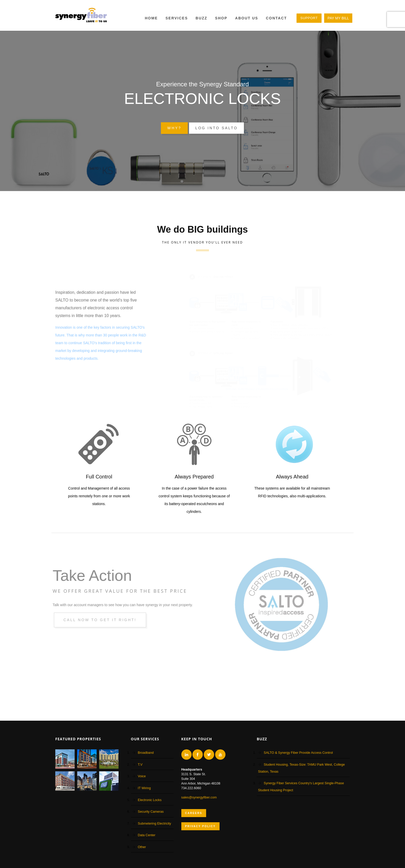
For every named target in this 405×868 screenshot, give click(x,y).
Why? (174, 128)
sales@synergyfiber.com (199, 797)
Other (142, 847)
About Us (247, 18)
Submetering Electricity (155, 824)
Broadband (146, 753)
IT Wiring (144, 788)
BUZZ (201, 18)
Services (177, 18)
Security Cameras (151, 812)
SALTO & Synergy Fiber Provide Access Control (298, 753)
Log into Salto (216, 128)
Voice (142, 776)
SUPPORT (309, 18)
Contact (276, 18)
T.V (140, 765)
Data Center (147, 835)
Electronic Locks (150, 800)
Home (151, 18)
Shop (221, 18)
